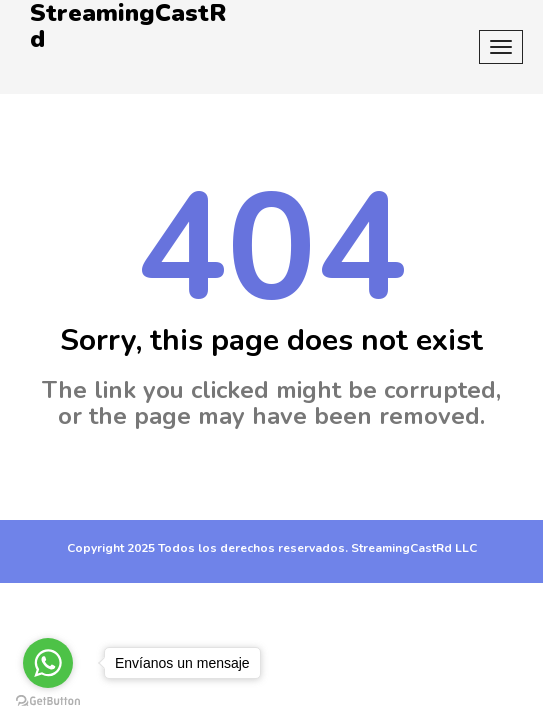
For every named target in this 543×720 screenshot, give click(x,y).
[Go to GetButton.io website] (48, 700)
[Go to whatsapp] (48, 663)
